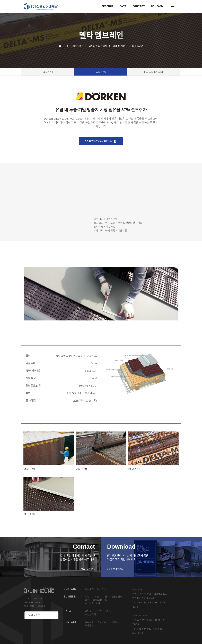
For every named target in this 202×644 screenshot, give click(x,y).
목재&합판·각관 (101, 600)
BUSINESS (70, 597)
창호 (87, 600)
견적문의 (102, 622)
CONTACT (139, 6)
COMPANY (157, 6)
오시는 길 (102, 589)
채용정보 (89, 626)
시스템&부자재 (92, 604)
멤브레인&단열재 (114, 597)
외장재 (98, 597)
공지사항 (89, 622)
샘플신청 (114, 622)
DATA (123, 6)
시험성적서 (90, 615)
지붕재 (88, 597)
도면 (99, 611)
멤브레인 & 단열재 (98, 46)
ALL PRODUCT (75, 46)
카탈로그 (89, 611)
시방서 (108, 611)
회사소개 (89, 589)
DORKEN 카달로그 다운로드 (101, 141)
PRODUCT (107, 6)
